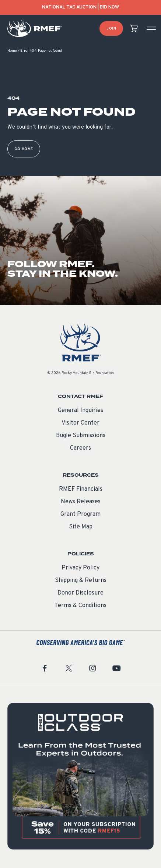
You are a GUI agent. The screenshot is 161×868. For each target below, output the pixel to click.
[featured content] (80, 776)
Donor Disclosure (80, 593)
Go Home (24, 149)
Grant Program (80, 514)
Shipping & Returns (81, 581)
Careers (80, 448)
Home (12, 51)
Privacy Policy (80, 568)
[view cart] (134, 29)
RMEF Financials (81, 489)
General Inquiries (80, 411)
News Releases (81, 502)
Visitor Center (80, 423)
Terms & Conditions (80, 606)
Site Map (81, 527)
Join (111, 29)
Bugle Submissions (81, 436)
